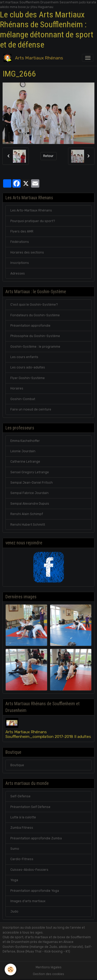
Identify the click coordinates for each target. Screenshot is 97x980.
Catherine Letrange (25, 462)
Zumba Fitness (22, 828)
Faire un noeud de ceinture (31, 409)
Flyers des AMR (22, 231)
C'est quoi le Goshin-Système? (34, 305)
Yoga (14, 880)
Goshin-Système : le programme (35, 347)
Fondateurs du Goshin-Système (35, 315)
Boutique (17, 765)
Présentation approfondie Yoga (35, 891)
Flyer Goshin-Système (28, 378)
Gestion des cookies (48, 974)
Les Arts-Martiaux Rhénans (31, 210)
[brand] (34, 58)
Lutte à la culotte (23, 817)
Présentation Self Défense (30, 807)
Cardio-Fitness (22, 859)
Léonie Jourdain (23, 451)
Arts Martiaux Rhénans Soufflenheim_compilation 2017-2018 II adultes (48, 734)
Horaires (17, 388)
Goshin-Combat (23, 399)
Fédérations (20, 242)
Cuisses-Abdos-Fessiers (29, 870)
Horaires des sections (27, 252)
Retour (48, 156)
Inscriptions (20, 263)
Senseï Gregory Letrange (30, 472)
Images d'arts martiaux (28, 901)
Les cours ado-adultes (28, 367)
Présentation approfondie (30, 326)
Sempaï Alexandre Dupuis (30, 504)
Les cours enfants (24, 357)
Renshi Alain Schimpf (27, 514)
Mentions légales (49, 967)
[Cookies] (10, 969)
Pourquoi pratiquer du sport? (33, 221)
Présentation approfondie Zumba (36, 838)
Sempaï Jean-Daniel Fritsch (32, 483)
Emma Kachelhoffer (25, 441)
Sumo (15, 849)
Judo (14, 912)
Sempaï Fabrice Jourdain (29, 493)
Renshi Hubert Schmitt (28, 525)
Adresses (18, 273)
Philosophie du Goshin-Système (35, 336)
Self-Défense (20, 796)
